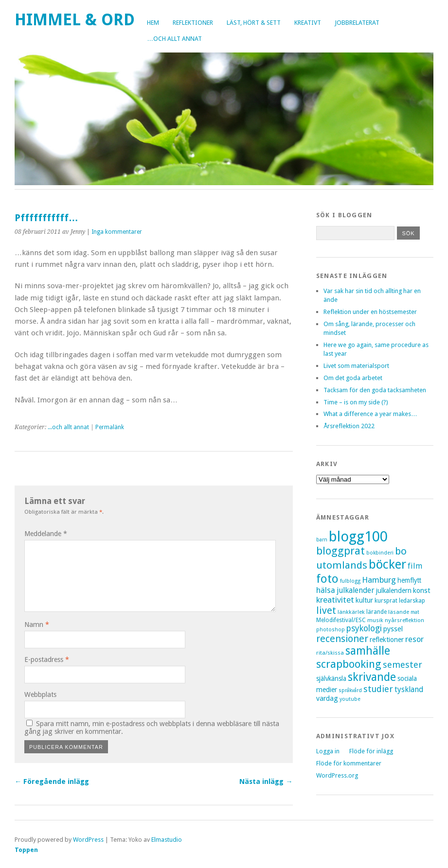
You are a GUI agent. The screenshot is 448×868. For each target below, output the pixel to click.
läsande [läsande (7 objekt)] (399, 612)
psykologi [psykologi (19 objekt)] (364, 628)
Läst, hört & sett (254, 23)
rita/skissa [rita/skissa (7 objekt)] (330, 653)
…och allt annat (174, 39)
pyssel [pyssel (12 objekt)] (393, 629)
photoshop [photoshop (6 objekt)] (331, 630)
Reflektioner (193, 23)
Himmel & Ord (75, 20)
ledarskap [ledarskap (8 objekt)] (412, 601)
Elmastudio (167, 840)
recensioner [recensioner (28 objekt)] (342, 639)
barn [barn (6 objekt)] (322, 540)
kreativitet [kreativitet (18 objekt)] (335, 600)
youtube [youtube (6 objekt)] (350, 699)
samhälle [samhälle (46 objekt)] (368, 651)
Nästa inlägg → (266, 781)
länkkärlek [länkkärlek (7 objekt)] (351, 612)
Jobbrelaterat (357, 23)
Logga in (328, 751)
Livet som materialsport (356, 366)
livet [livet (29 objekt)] (326, 610)
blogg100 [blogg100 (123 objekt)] (358, 537)
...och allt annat (68, 427)
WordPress (88, 840)
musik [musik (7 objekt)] (375, 620)
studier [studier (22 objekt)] (378, 689)
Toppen (26, 850)
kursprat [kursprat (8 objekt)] (386, 601)
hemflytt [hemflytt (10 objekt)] (409, 580)
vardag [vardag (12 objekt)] (327, 698)
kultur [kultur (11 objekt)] (364, 600)
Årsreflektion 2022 (349, 426)
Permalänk (110, 427)
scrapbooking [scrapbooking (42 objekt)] (349, 664)
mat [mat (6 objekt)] (415, 612)
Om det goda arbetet (353, 378)
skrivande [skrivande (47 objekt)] (372, 677)
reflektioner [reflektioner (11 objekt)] (387, 640)
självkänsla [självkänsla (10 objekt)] (331, 678)
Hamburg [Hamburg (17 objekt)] (379, 580)
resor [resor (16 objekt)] (414, 639)
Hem (153, 23)
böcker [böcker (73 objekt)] (387, 564)
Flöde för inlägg (371, 751)
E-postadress (47, 660)
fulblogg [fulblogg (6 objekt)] (350, 581)
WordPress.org (337, 775)
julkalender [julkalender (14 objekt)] (356, 590)
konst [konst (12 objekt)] (422, 590)
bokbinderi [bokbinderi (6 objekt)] (380, 553)
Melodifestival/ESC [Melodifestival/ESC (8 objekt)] (341, 620)
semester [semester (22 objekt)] (403, 665)
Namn (37, 625)
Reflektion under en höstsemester (370, 312)
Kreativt (308, 23)
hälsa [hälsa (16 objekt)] (326, 590)
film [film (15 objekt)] (415, 566)
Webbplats (40, 694)
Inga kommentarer (117, 232)
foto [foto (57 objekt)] (327, 579)
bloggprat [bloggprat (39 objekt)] (340, 551)
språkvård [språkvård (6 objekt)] (350, 690)
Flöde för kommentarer (349, 763)
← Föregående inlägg (52, 781)
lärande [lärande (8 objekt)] (376, 612)
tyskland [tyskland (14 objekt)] (409, 689)
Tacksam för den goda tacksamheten (375, 390)
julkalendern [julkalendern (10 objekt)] (394, 590)
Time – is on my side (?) (356, 402)
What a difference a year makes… (370, 414)
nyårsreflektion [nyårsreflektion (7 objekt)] (404, 620)
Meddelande (46, 534)
